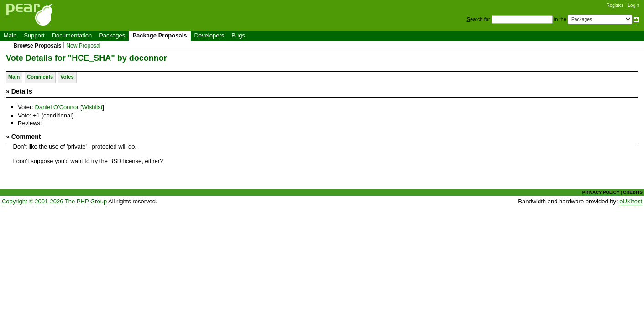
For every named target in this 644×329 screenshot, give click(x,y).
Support (34, 35)
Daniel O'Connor (57, 107)
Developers (209, 35)
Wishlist (92, 107)
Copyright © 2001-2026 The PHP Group (54, 201)
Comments (40, 77)
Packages (112, 35)
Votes (67, 77)
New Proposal (83, 46)
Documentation (72, 35)
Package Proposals (160, 35)
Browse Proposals (37, 46)
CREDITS (633, 192)
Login (634, 5)
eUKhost (631, 201)
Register (615, 5)
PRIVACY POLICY (601, 192)
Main (10, 35)
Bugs (238, 35)
